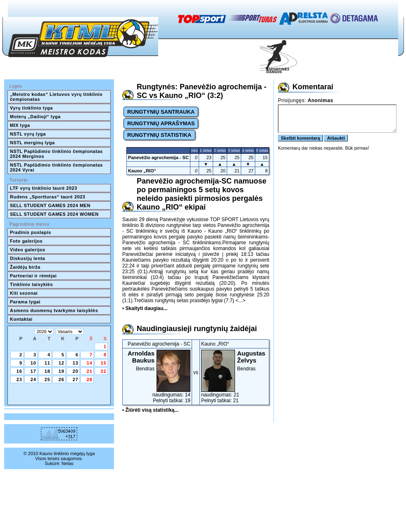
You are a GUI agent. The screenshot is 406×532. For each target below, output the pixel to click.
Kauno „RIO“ (142, 171)
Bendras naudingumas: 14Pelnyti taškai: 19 (157, 377)
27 (76, 379)
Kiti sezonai (24, 293)
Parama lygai (25, 302)
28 (90, 379)
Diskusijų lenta (27, 258)
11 (47, 363)
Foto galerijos (26, 241)
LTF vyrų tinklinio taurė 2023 (44, 188)
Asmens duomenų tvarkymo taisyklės (54, 310)
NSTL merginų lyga (32, 143)
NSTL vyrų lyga (28, 134)
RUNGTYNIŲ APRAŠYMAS (161, 123)
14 (90, 363)
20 (76, 371)
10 (33, 363)
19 (62, 371)
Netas (68, 463)
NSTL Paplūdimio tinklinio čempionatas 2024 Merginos (57, 154)
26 (62, 379)
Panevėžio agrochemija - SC (158, 157)
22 (104, 371)
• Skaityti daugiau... (145, 308)
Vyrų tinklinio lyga (31, 108)
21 (90, 371)
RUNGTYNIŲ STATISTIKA (159, 135)
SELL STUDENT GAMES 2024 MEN (50, 205)
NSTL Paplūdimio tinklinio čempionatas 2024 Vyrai (57, 167)
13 (76, 363)
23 (19, 379)
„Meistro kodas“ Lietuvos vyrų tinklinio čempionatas (57, 97)
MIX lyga (20, 125)
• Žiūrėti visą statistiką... (150, 410)
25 (47, 379)
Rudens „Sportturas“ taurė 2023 (48, 197)
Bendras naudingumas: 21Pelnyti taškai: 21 (234, 377)
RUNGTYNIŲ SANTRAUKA (161, 112)
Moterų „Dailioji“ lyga (35, 117)
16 (19, 371)
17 (33, 371)
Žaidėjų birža (25, 267)
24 (33, 379)
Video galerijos (28, 250)
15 (104, 363)
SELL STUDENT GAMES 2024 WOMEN (54, 214)
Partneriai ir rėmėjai (33, 276)
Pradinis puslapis (31, 232)
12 (62, 363)
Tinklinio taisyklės (31, 284)
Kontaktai (21, 319)
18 (47, 371)
